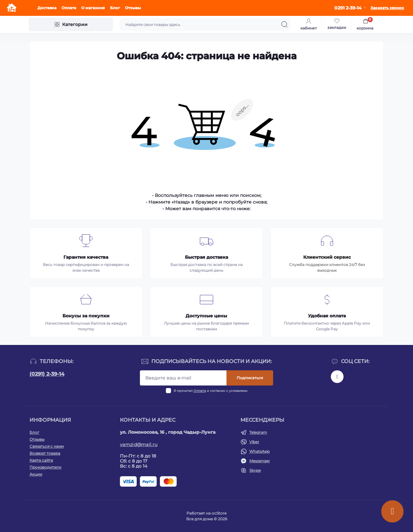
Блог (115, 8)
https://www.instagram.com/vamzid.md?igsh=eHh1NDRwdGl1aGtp (337, 377)
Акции (36, 474)
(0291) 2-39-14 (47, 374)
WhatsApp (259, 451)
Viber (254, 442)
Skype (255, 470)
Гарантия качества (86, 257)
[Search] (285, 24)
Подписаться (250, 378)
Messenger (260, 461)
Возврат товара (45, 453)
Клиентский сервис (327, 257)
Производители (45, 467)
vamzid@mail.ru (139, 444)
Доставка (47, 8)
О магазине (93, 8)
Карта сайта (41, 460)
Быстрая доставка (206, 257)
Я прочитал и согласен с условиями (210, 391)
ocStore (219, 513)
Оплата (69, 8)
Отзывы (133, 8)
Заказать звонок (387, 8)
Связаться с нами (47, 446)
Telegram (258, 432)
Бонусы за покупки (86, 316)
